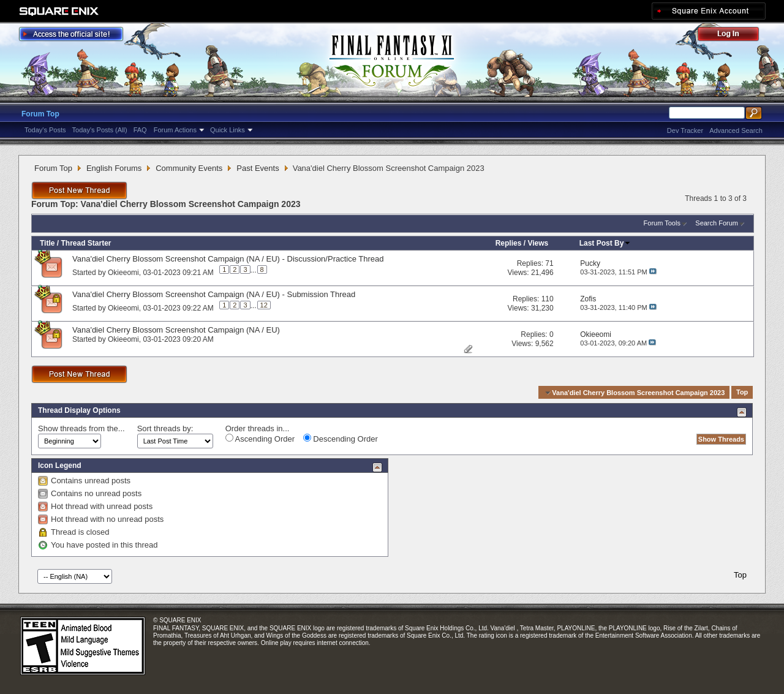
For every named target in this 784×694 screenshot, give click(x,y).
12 (264, 305)
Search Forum (717, 223)
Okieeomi (123, 272)
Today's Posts (45, 130)
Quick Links (228, 130)
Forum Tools (662, 223)
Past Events (258, 168)
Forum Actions (175, 130)
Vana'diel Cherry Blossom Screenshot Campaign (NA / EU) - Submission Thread (214, 294)
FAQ (140, 130)
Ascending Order (260, 439)
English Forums (114, 168)
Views (538, 243)
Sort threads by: (165, 428)
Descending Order (341, 439)
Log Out (734, 36)
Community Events (189, 168)
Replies (509, 243)
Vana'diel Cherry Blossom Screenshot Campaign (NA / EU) (176, 330)
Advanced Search (736, 130)
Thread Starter (86, 243)
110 (548, 299)
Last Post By (605, 243)
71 (549, 263)
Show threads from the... (81, 428)
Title (47, 243)
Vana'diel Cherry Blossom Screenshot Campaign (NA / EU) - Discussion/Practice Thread (228, 259)
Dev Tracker (685, 130)
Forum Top (40, 114)
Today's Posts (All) (100, 130)
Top (742, 393)
